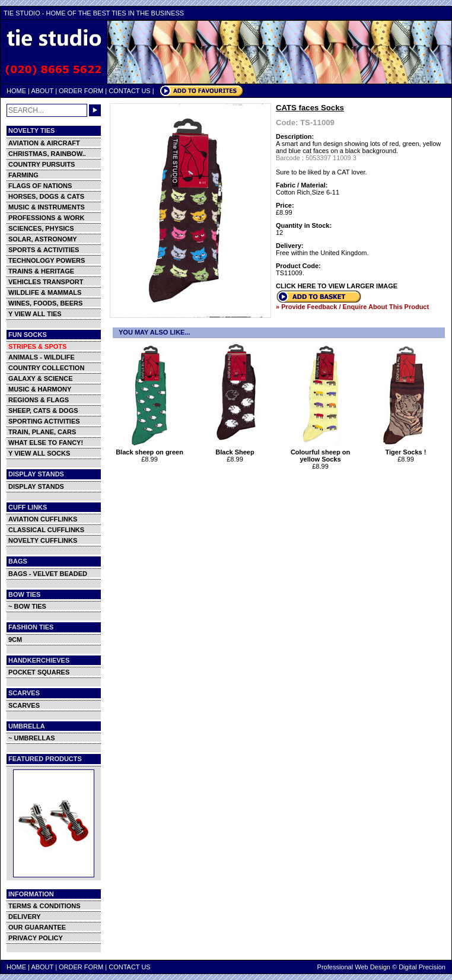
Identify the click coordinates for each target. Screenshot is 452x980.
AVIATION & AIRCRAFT (44, 143)
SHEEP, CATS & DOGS (43, 411)
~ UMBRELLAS (32, 738)
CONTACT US (130, 91)
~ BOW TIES (27, 606)
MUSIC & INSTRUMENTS (47, 207)
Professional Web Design (354, 967)
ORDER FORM (81, 91)
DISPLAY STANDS (36, 486)
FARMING (23, 175)
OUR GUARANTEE (37, 927)
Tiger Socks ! (407, 449)
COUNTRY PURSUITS (42, 164)
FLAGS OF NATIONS (40, 186)
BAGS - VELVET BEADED (48, 574)
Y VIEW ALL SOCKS (39, 453)
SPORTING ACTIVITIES (44, 421)
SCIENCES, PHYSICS (41, 228)
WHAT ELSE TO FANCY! (46, 443)
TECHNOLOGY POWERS (47, 260)
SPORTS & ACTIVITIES (44, 250)
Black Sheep (236, 449)
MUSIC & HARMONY (40, 389)
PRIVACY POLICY (36, 938)
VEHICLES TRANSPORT (46, 282)
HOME (16, 91)
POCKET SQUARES (39, 672)
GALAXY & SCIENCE (41, 378)
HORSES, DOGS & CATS (46, 196)
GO (95, 110)
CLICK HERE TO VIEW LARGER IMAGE (337, 286)
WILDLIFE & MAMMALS (45, 292)
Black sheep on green (151, 449)
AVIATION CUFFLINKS (43, 519)
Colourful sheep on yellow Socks (322, 453)
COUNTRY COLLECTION (46, 368)
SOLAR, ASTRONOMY (43, 239)
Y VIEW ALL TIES (35, 314)
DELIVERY (25, 917)
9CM (15, 639)
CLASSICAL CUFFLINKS (46, 530)
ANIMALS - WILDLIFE (42, 357)
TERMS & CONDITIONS (44, 906)
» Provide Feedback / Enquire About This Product (352, 307)
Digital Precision (422, 967)
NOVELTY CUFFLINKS (43, 540)
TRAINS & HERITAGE (41, 271)
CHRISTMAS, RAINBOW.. (47, 154)
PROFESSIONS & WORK (46, 218)
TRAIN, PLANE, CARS (42, 432)
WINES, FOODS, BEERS (45, 303)
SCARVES (24, 705)
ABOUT (42, 91)
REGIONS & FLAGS (39, 400)
